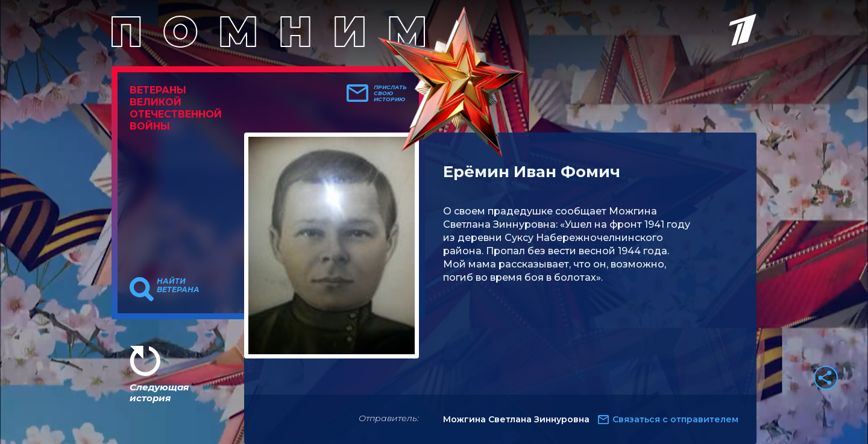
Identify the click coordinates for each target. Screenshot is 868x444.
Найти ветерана (178, 286)
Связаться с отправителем (675, 419)
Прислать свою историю (390, 93)
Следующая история (159, 392)
